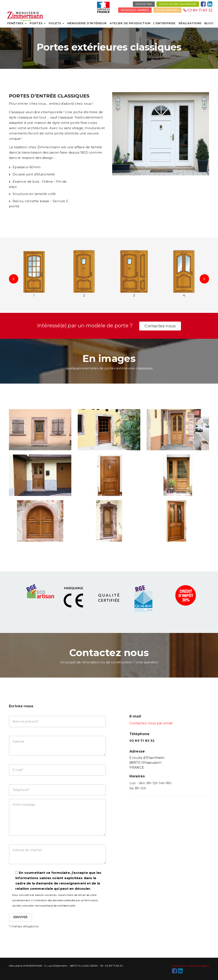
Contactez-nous (160, 326)
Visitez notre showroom (178, 4)
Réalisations (190, 23)
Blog (209, 23)
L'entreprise (164, 23)
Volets (56, 23)
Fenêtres (17, 23)
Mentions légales (199, 966)
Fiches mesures (167, 10)
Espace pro (144, 4)
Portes (38, 23)
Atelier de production (130, 23)
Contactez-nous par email (151, 723)
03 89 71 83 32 (198, 10)
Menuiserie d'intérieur (87, 23)
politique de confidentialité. (59, 906)
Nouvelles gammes (135, 10)
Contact (15, 32)
